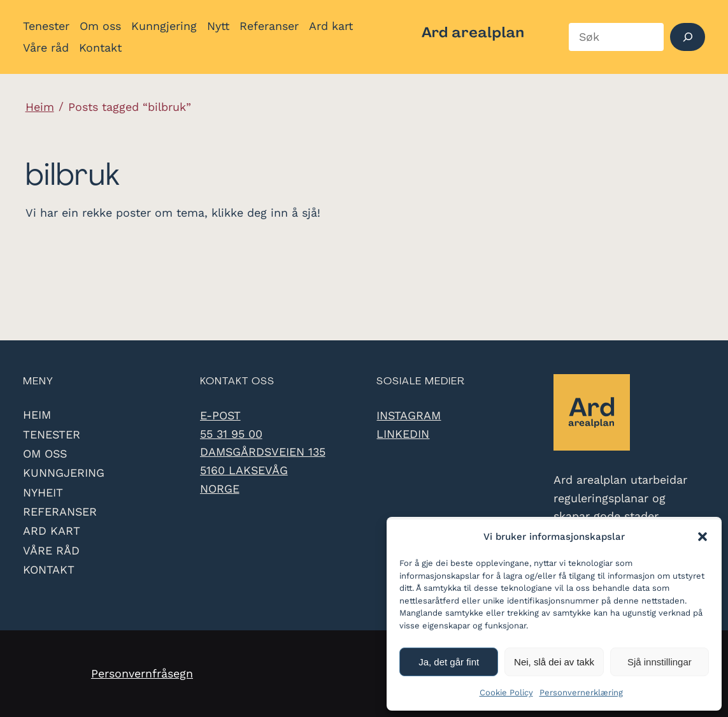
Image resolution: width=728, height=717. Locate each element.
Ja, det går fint (449, 662)
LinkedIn (403, 434)
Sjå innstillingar (660, 662)
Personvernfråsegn (142, 673)
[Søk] (688, 37)
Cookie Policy (506, 692)
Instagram (409, 415)
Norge (220, 489)
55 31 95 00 (231, 434)
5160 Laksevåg (244, 470)
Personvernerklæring (581, 692)
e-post (220, 415)
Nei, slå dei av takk (554, 662)
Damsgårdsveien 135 (263, 452)
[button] (703, 537)
